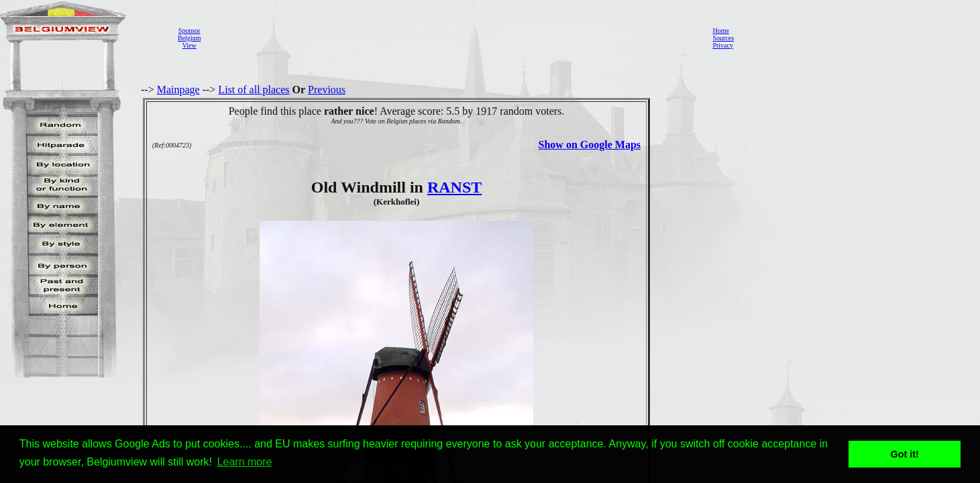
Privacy (723, 45)
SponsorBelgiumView (189, 38)
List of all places (254, 90)
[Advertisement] (453, 38)
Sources (723, 38)
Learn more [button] (245, 462)
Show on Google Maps (590, 145)
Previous (327, 90)
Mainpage (178, 90)
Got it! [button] (905, 454)
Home (720, 31)
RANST (454, 187)
